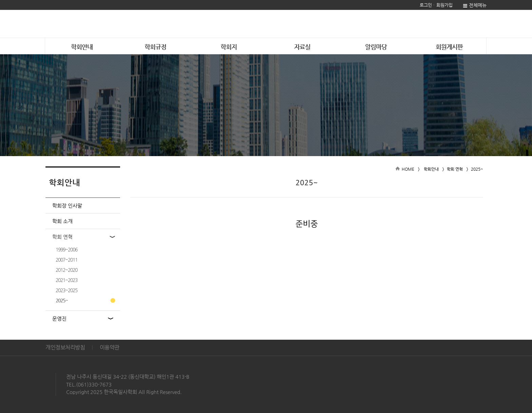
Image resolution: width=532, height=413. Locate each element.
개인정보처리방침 (65, 347)
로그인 (426, 5)
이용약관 (110, 347)
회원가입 (444, 5)
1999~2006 (66, 249)
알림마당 (376, 47)
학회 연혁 (62, 237)
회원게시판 (449, 47)
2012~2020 (66, 270)
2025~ (62, 300)
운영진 (59, 318)
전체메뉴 (478, 5)
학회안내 (82, 47)
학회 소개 (62, 221)
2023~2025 (66, 290)
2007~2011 (66, 260)
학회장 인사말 (67, 205)
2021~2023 (66, 280)
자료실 (302, 47)
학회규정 (155, 47)
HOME (408, 169)
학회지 (229, 47)
